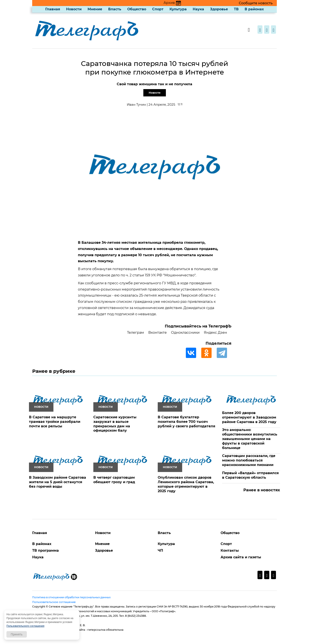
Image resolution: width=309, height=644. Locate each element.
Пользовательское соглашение (54, 602)
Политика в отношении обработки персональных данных (71, 597)
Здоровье (219, 9)
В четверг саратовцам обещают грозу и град (114, 480)
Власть (115, 9)
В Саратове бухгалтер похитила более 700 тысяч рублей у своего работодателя (186, 422)
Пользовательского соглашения (25, 626)
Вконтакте (158, 333)
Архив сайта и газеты (241, 557)
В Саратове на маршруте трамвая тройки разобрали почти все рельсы (55, 422)
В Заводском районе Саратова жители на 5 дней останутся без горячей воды (58, 482)
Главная (53, 9)
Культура (178, 9)
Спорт (158, 9)
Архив (172, 3)
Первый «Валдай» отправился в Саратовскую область (250, 475)
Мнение (95, 9)
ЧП (160, 550)
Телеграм (136, 333)
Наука (198, 9)
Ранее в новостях (262, 490)
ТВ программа (45, 550)
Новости (74, 9)
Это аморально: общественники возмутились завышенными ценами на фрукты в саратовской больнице (250, 439)
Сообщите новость (256, 3)
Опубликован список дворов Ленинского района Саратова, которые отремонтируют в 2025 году (186, 484)
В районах (254, 9)
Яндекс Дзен (215, 333)
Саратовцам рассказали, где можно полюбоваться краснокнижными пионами (249, 460)
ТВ (236, 9)
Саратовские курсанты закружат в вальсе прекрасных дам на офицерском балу (115, 424)
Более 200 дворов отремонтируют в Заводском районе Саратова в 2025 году (249, 417)
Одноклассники (185, 333)
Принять (17, 634)
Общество (137, 9)
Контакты (230, 550)
